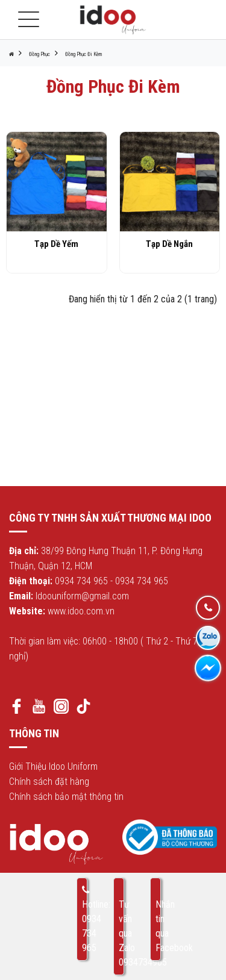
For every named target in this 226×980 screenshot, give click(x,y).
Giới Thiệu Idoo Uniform (53, 766)
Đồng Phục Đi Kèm (83, 54)
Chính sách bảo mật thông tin (66, 797)
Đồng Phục (39, 54)
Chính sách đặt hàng (49, 782)
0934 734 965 (81, 581)
